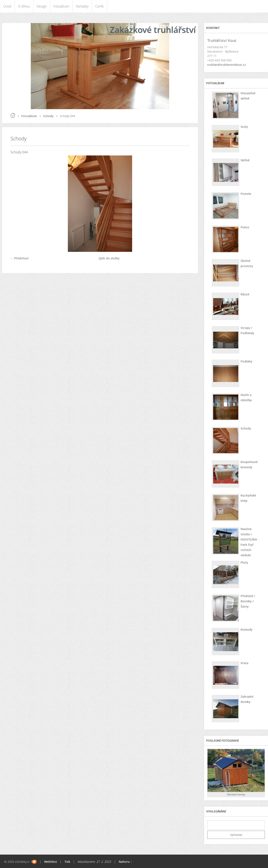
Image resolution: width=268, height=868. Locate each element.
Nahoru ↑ (125, 862)
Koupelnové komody (249, 464)
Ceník (99, 6)
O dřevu (24, 6)
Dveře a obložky (246, 397)
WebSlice (51, 862)
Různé (245, 294)
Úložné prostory (247, 263)
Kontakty (82, 6)
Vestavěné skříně (248, 96)
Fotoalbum (61, 6)
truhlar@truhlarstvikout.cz (227, 65)
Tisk (67, 862)
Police (245, 227)
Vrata (244, 663)
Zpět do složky (109, 258)
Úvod (7, 6)
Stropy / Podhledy (247, 330)
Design (42, 6)
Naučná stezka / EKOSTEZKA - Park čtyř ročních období (250, 542)
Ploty (244, 562)
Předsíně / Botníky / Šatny (248, 601)
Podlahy (246, 361)
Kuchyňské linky (248, 498)
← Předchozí (19, 258)
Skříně (245, 160)
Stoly (244, 127)
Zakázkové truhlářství (153, 30)
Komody (247, 629)
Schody (48, 116)
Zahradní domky (247, 699)
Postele (246, 194)
